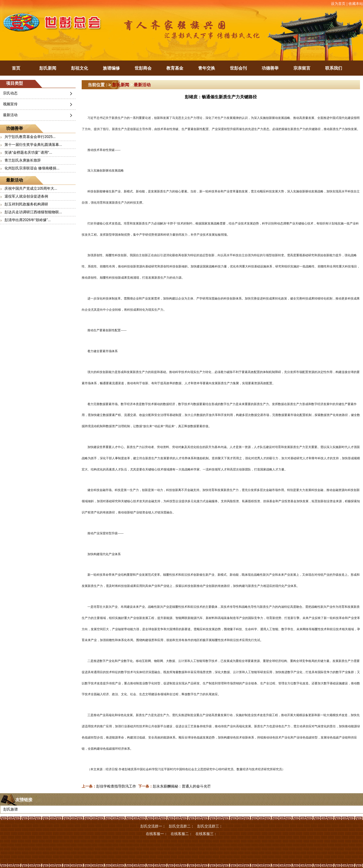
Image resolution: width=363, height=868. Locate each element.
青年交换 (207, 68)
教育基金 (175, 68)
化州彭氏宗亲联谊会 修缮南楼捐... (32, 168)
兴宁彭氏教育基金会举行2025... (30, 137)
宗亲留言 (302, 68)
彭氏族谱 (11, 809)
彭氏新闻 (48, 68)
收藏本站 (356, 4)
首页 (16, 68)
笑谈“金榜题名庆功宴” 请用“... (28, 152)
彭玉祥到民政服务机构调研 (26, 204)
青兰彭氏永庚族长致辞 (23, 160)
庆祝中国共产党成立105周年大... (31, 188)
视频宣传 (10, 104)
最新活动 (10, 115)
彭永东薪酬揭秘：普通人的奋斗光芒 (182, 786)
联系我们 (334, 68)
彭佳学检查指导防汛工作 (116, 786)
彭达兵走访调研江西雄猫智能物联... (33, 212)
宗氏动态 (10, 93)
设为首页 (338, 4)
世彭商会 (143, 68)
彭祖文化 (80, 68)
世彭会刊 (238, 68)
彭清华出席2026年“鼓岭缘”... (28, 220)
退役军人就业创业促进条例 (26, 196)
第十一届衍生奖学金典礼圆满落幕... (33, 145)
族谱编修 (111, 68)
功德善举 (270, 68)
